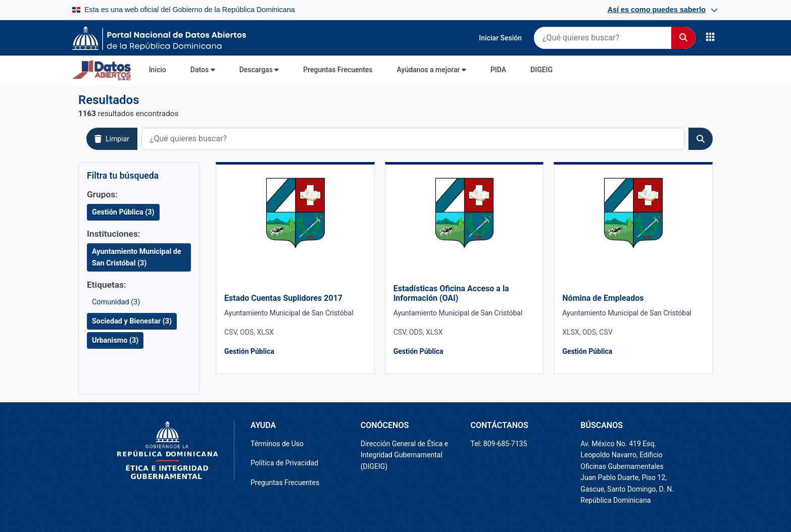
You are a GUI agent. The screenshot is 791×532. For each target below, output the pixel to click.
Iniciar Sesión (500, 38)
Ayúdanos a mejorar (432, 70)
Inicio (158, 70)
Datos (203, 70)
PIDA (498, 70)
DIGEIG (541, 70)
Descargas (259, 70)
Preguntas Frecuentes (338, 70)
